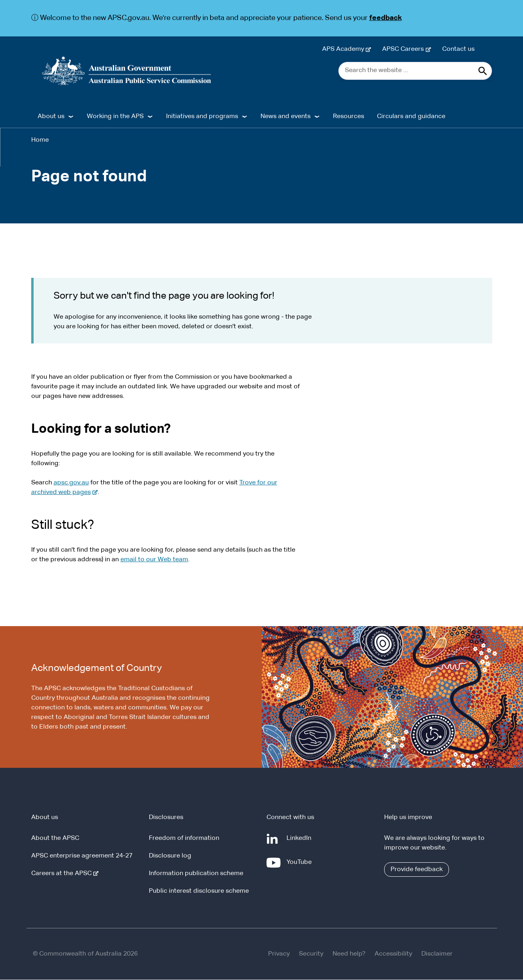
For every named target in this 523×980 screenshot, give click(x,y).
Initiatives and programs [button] (202, 117)
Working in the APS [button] (115, 117)
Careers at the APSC (63, 874)
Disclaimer (437, 954)
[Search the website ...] (415, 71)
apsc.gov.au (71, 483)
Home (40, 141)
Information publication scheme (196, 874)
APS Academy (345, 49)
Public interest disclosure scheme (199, 892)
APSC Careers (405, 49)
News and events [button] (286, 117)
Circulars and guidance (411, 117)
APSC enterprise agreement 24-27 (82, 856)
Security (311, 954)
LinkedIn (301, 842)
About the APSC (55, 839)
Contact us (458, 49)
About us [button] (51, 117)
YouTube (301, 866)
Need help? (349, 954)
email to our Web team (154, 560)
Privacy (279, 954)
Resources (349, 117)
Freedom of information (184, 839)
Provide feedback (417, 870)
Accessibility (393, 954)
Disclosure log (170, 856)
